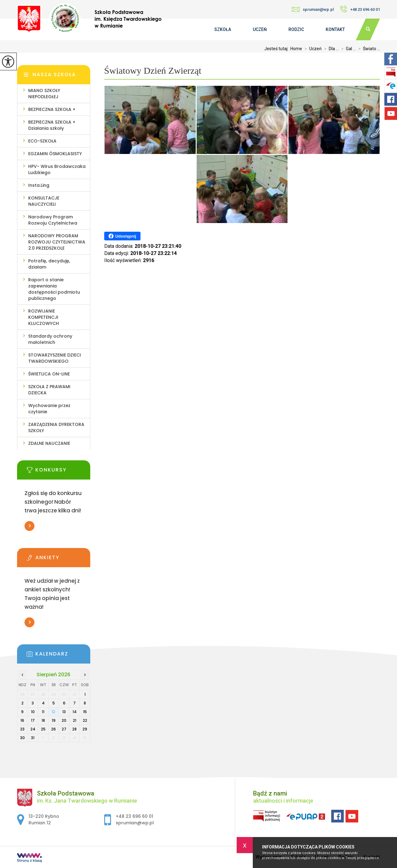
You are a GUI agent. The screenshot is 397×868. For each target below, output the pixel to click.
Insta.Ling (39, 185)
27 (64, 729)
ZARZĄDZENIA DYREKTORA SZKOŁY (56, 427)
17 (33, 720)
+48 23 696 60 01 (360, 9)
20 (64, 720)
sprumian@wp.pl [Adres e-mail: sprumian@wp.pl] (135, 823)
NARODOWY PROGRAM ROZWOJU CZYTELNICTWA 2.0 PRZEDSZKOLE (57, 242)
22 (85, 720)
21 (75, 720)
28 (74, 729)
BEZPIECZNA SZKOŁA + (52, 109)
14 (75, 712)
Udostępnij (122, 236)
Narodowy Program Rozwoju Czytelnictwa (53, 220)
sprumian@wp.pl (313, 9)
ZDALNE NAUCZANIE (49, 443)
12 (54, 712)
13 (64, 712)
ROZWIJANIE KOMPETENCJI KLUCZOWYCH (44, 317)
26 (54, 729)
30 (22, 738)
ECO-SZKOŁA (42, 141)
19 (54, 720)
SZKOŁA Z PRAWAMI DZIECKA (49, 390)
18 (43, 720)
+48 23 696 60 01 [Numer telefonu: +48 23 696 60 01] (134, 816)
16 (22, 720)
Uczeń (260, 29)
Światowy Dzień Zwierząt (153, 70)
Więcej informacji (29, 526)
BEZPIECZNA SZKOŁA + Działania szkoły (52, 125)
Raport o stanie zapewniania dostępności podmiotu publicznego (54, 289)
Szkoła (223, 29)
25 (43, 729)
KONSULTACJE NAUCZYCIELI (44, 201)
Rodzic (296, 29)
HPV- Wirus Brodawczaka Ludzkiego (57, 169)
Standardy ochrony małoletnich (50, 339)
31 (33, 738)
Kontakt (335, 29)
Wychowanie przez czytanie (49, 409)
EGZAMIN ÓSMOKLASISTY (55, 154)
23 (22, 729)
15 (85, 712)
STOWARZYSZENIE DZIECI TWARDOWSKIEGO (55, 358)
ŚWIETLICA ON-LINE (49, 374)
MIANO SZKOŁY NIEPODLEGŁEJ (44, 94)
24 (33, 729)
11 (43, 712)
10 (33, 712)
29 (85, 729)
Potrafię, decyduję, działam (49, 264)
